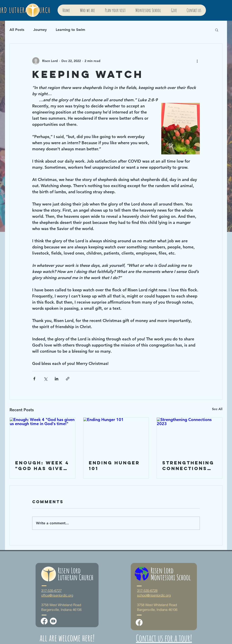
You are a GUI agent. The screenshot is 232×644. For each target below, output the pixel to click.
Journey (40, 30)
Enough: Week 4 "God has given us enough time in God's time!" (42, 466)
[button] (217, 30)
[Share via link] (68, 379)
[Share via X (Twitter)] (45, 379)
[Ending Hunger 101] (116, 436)
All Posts (17, 30)
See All (217, 409)
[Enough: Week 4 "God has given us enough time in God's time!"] (42, 436)
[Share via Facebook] (34, 379)
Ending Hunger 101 (114, 466)
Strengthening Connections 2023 (188, 466)
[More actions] (197, 61)
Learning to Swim (70, 30)
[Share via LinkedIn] (57, 379)
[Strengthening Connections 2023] (190, 436)
